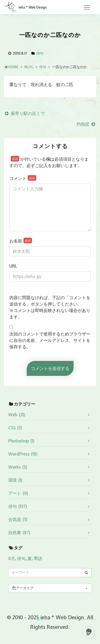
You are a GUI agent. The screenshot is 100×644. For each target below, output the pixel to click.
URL (13, 266)
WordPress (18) (23, 454)
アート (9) (18, 493)
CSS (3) (15, 428)
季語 (38, 558)
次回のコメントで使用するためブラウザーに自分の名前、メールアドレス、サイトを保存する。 (50, 340)
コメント (23, 178)
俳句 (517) (18, 506)
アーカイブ (23, 588)
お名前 (21, 241)
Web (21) (17, 415)
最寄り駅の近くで (24, 113)
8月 (12, 558)
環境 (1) (15, 480)
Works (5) (18, 467)
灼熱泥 (86, 124)
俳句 (40, 53)
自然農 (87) (19, 533)
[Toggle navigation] (87, 7)
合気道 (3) (18, 519)
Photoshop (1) (21, 441)
